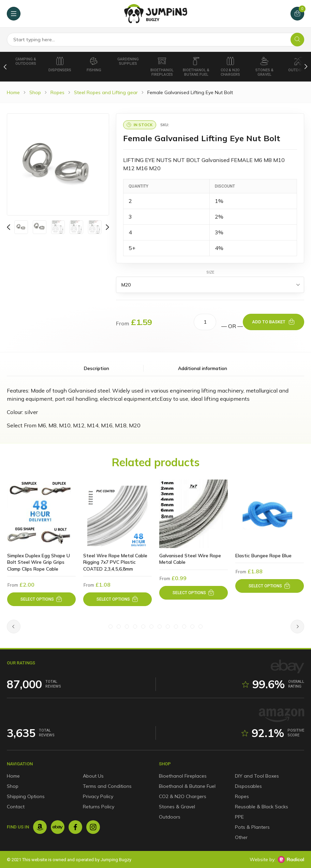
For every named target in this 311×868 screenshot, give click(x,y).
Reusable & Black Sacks (262, 807)
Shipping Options (26, 796)
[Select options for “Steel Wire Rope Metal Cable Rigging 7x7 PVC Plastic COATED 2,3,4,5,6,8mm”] (117, 600)
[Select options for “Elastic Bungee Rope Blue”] (270, 586)
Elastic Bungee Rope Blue (264, 556)
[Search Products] (155, 40)
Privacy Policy (98, 796)
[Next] (306, 67)
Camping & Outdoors (26, 61)
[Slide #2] (119, 628)
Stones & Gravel (264, 67)
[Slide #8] (168, 628)
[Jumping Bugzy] (156, 14)
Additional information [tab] (175, 368)
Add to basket (269, 322)
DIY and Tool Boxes (257, 776)
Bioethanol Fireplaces (162, 67)
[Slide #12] (201, 628)
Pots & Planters (252, 827)
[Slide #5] (143, 628)
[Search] (297, 40)
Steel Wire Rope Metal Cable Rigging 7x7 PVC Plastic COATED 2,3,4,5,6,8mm (115, 562)
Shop (35, 92)
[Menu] (14, 14)
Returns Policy (99, 807)
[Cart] (297, 14)
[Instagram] (93, 827)
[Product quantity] (205, 322)
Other (241, 837)
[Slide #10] (184, 628)
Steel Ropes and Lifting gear (106, 92)
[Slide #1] (110, 628)
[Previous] (5, 67)
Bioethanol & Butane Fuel (196, 67)
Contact (16, 807)
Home (13, 92)
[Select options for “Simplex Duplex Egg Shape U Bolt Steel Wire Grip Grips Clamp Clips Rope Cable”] (41, 600)
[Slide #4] (135, 628)
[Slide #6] (151, 628)
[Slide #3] (127, 628)
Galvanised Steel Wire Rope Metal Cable (190, 559)
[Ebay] (58, 827)
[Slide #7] (160, 628)
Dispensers (60, 65)
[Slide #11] (192, 628)
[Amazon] (40, 827)
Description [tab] (124, 368)
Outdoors (170, 817)
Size (210, 272)
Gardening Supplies (128, 61)
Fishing (94, 65)
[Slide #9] (176, 628)
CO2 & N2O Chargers (230, 67)
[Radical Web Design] (291, 859)
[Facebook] (75, 827)
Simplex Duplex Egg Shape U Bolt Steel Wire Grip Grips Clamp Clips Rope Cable (39, 562)
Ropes (57, 92)
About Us (93, 776)
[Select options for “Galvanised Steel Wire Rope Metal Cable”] (194, 593)
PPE (239, 817)
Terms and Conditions (107, 786)
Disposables (248, 786)
